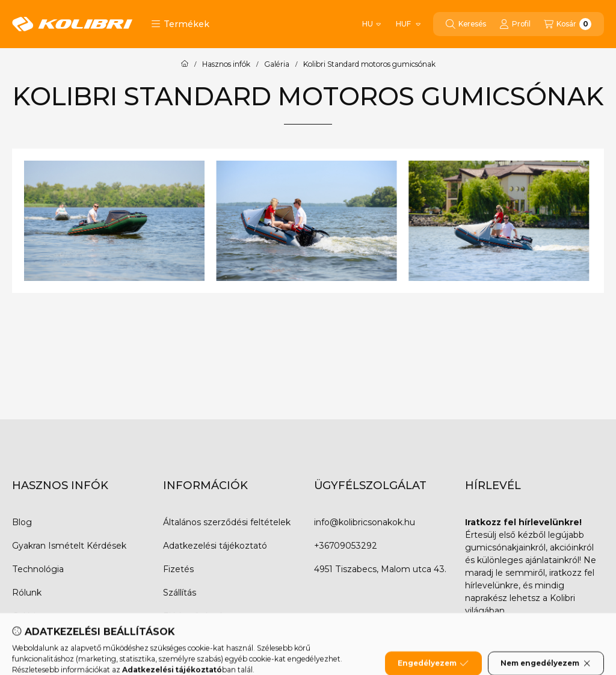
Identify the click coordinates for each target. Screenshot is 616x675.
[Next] (571, 221)
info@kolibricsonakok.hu (365, 522)
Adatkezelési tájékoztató (215, 546)
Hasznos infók (226, 64)
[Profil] (515, 24)
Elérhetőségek (194, 616)
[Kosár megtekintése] (568, 24)
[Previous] (45, 221)
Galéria (277, 64)
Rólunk (27, 593)
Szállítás (180, 593)
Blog (22, 522)
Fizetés (178, 569)
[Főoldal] (185, 64)
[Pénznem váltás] (408, 24)
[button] (180, 24)
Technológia (38, 569)
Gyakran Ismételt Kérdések (69, 546)
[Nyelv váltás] (371, 24)
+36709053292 (346, 546)
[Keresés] (466, 24)
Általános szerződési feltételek (227, 522)
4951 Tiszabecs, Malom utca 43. (380, 569)
